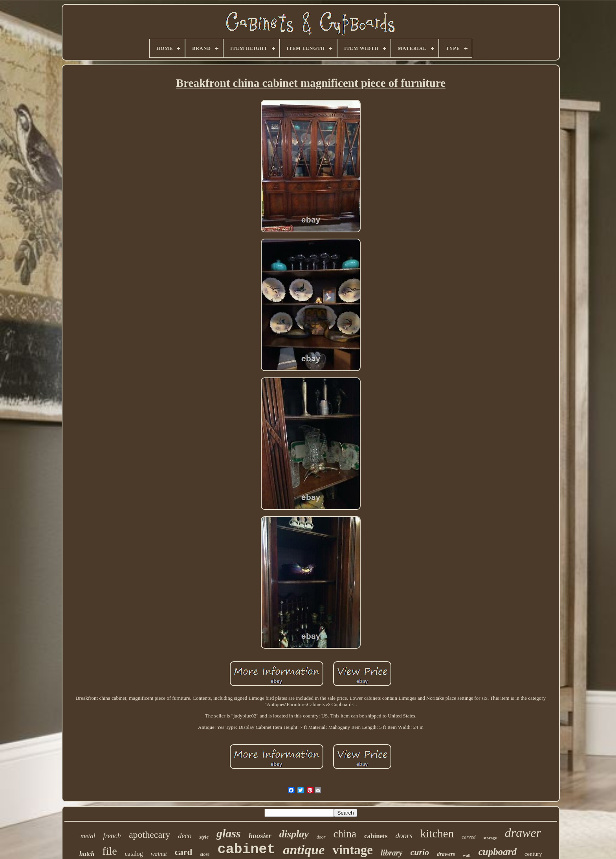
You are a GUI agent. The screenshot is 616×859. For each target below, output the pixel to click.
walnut (159, 854)
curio (420, 852)
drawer (523, 833)
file (109, 851)
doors (404, 836)
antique (304, 850)
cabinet (246, 850)
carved (468, 837)
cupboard (498, 852)
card (184, 852)
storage (490, 838)
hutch (87, 854)
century (533, 854)
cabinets (376, 836)
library (392, 853)
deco (185, 836)
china (345, 834)
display (294, 834)
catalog (134, 854)
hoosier (260, 836)
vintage (353, 850)
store (205, 854)
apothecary (149, 835)
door (321, 837)
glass (229, 833)
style (204, 837)
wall (467, 855)
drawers (446, 854)
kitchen (437, 833)
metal (88, 836)
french (112, 836)
